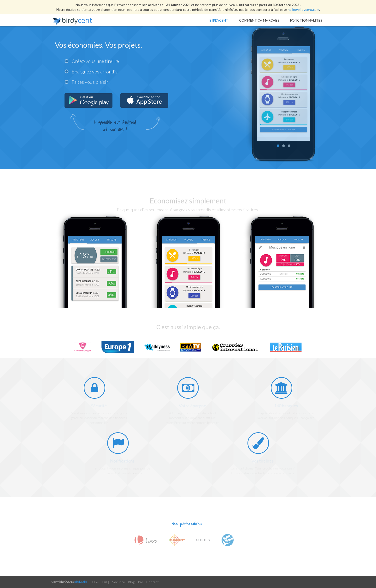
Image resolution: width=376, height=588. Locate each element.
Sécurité (119, 582)
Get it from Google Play (88, 101)
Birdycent (219, 20)
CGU (96, 582)
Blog (131, 582)
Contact (153, 582)
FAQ (106, 582)
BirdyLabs (81, 582)
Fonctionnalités (306, 20)
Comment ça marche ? (259, 20)
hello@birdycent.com (303, 9)
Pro (141, 582)
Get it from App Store (144, 101)
